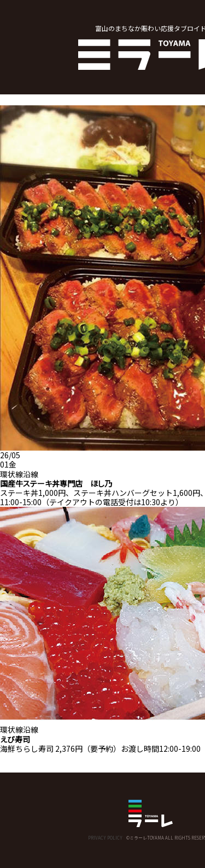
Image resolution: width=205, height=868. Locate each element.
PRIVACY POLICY (105, 838)
